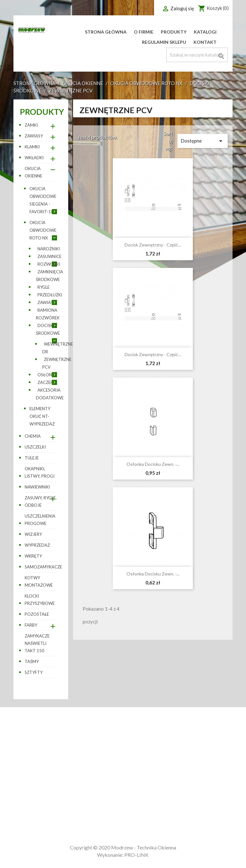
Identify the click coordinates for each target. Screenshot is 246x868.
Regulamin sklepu (164, 42)
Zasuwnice (49, 256)
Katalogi (205, 32)
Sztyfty (34, 672)
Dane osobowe (146, 760)
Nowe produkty (34, 769)
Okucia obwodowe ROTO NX (43, 230)
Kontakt (205, 42)
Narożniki (49, 249)
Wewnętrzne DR (58, 348)
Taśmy (32, 661)
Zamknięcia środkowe (49, 276)
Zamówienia (143, 769)
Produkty (174, 32)
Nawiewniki (37, 487)
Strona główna (106, 32)
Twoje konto (149, 750)
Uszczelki (35, 447)
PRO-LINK (136, 855)
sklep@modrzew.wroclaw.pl (217, 818)
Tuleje (32, 458)
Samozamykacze (41, 567)
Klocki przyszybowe (40, 600)
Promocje (26, 760)
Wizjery (33, 534)
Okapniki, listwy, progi (40, 472)
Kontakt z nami (90, 796)
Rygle (44, 287)
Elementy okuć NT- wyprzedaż (42, 416)
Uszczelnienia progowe (40, 520)
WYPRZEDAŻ (37, 545)
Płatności (83, 787)
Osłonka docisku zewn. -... (153, 464)
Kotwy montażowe (39, 581)
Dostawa (82, 760)
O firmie (144, 32)
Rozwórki (49, 264)
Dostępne (203, 141)
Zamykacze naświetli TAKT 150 (37, 643)
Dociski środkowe (48, 329)
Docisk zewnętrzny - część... (153, 245)
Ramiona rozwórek (48, 314)
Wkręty (33, 556)
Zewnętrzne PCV (57, 363)
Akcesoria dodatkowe (50, 394)
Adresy (136, 809)
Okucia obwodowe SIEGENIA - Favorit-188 (43, 200)
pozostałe (37, 614)
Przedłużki (50, 295)
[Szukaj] (197, 55)
